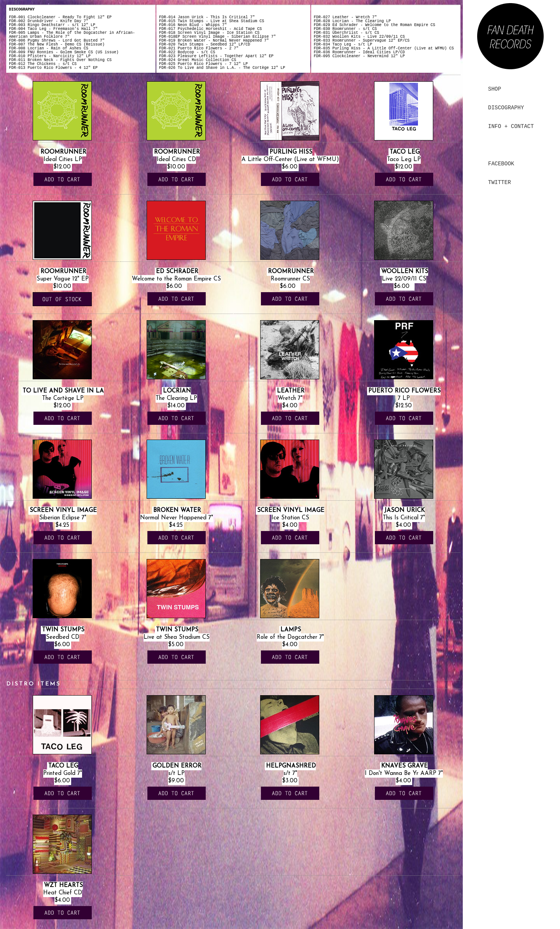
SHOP (495, 89)
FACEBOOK (501, 164)
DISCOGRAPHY (506, 108)
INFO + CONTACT (511, 126)
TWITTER (500, 182)
